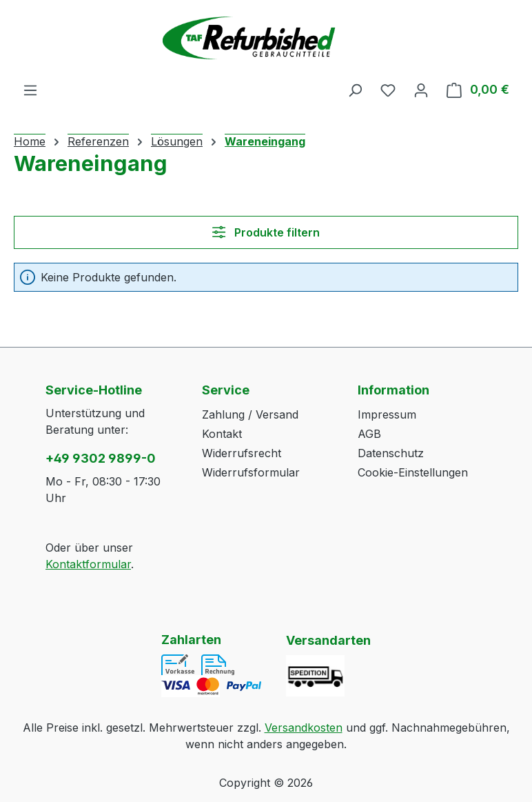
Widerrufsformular (251, 472)
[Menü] (30, 90)
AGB (369, 434)
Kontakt (222, 434)
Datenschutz (391, 453)
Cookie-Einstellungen (413, 472)
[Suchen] (355, 90)
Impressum (387, 414)
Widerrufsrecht (242, 453)
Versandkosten (304, 728)
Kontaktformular (88, 564)
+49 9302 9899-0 (101, 458)
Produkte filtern (266, 232)
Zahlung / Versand (250, 414)
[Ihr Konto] (421, 90)
